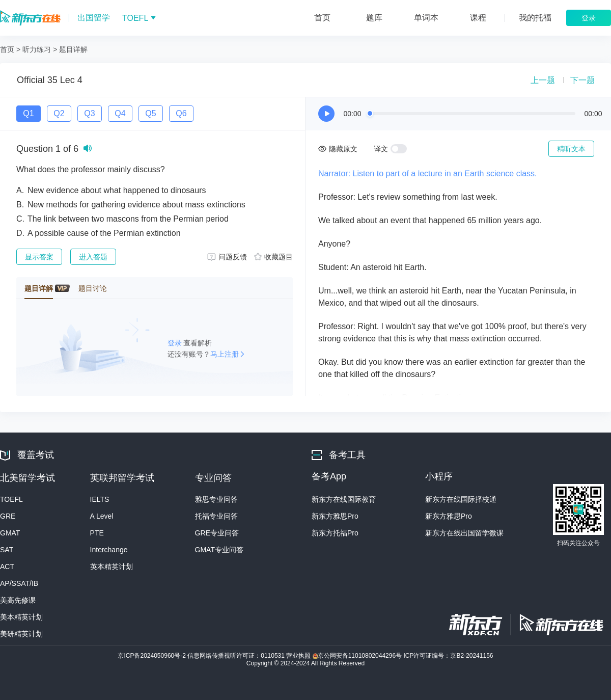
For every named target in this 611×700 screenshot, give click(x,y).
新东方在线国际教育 (344, 499)
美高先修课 (18, 600)
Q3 (89, 113)
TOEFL (11, 499)
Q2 (59, 113)
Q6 (181, 113)
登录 (176, 343)
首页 (7, 49)
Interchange (109, 550)
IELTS (100, 499)
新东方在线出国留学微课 (464, 533)
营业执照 (299, 656)
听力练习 (37, 49)
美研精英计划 (21, 634)
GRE (8, 516)
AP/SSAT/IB (19, 583)
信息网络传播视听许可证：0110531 (237, 656)
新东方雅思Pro (335, 516)
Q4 (120, 113)
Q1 (28, 113)
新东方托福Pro (335, 533)
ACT (7, 567)
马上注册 (225, 354)
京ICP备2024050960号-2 (152, 656)
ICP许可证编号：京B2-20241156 (448, 656)
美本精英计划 (21, 617)
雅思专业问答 (216, 499)
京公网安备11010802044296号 (358, 656)
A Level (102, 516)
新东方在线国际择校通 (461, 499)
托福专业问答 (216, 516)
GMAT (10, 533)
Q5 (150, 113)
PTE (97, 533)
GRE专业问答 (217, 533)
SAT (7, 550)
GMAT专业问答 (219, 550)
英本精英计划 (112, 567)
